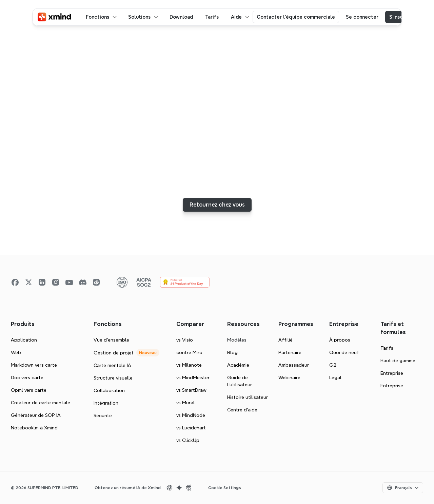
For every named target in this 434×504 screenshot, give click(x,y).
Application (24, 340)
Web (16, 352)
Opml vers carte (29, 390)
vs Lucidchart (191, 428)
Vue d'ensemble (111, 340)
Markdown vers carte (34, 365)
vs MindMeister (193, 377)
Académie (238, 365)
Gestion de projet (114, 353)
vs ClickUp (188, 440)
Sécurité (103, 415)
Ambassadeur (294, 365)
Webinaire (289, 377)
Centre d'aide (242, 410)
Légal (335, 377)
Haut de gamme (398, 361)
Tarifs (387, 348)
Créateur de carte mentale (41, 403)
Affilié (285, 340)
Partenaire (290, 352)
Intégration (106, 403)
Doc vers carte (27, 377)
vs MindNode (191, 415)
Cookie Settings (225, 488)
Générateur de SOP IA (36, 415)
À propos (340, 340)
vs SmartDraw (191, 390)
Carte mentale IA (112, 365)
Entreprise (392, 373)
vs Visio (185, 340)
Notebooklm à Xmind (34, 428)
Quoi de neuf (344, 352)
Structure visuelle (113, 378)
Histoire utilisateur (248, 397)
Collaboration (109, 390)
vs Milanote (189, 365)
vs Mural (185, 403)
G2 (333, 365)
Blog (232, 352)
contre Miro (189, 352)
